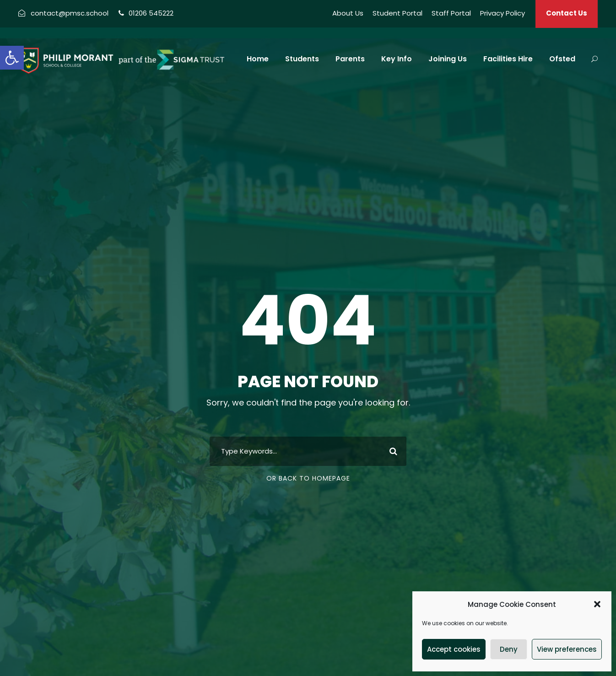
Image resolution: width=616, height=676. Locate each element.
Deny (509, 649)
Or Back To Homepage (308, 478)
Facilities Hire (508, 59)
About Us (348, 13)
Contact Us (567, 13)
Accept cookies (454, 649)
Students (302, 59)
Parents (350, 59)
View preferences (567, 649)
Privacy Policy (503, 13)
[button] (12, 58)
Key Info (397, 59)
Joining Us (448, 59)
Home (258, 59)
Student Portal (397, 13)
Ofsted (562, 59)
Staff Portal (451, 13)
